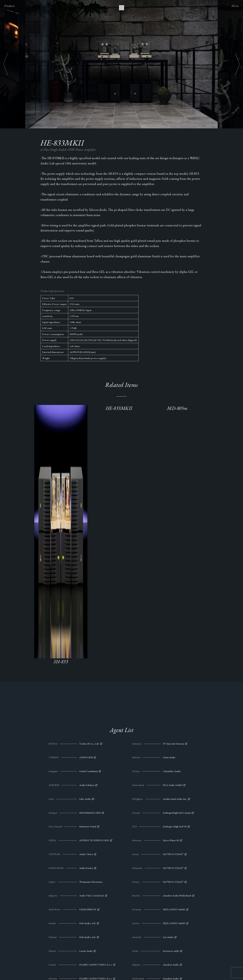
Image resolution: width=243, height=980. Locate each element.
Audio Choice (86, 854)
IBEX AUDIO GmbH (174, 909)
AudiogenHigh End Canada (177, 813)
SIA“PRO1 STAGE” (173, 854)
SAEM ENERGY (88, 909)
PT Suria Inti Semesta (173, 744)
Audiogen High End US (175, 826)
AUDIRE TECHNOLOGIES (94, 840)
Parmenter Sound (88, 826)
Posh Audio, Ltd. (88, 923)
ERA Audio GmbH (173, 785)
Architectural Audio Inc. (175, 799)
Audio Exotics (86, 868)
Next (237, 64)
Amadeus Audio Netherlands (177, 896)
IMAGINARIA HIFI (90, 813)
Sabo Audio (85, 799)
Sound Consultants (89, 771)
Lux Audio (168, 937)
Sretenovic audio (171, 951)
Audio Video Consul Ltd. (92, 896)
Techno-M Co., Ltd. (89, 744)
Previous (6, 64)
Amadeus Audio (171, 965)
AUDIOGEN (86, 757)
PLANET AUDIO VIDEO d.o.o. (96, 965)
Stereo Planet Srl (171, 840)
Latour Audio (86, 951)
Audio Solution (87, 785)
